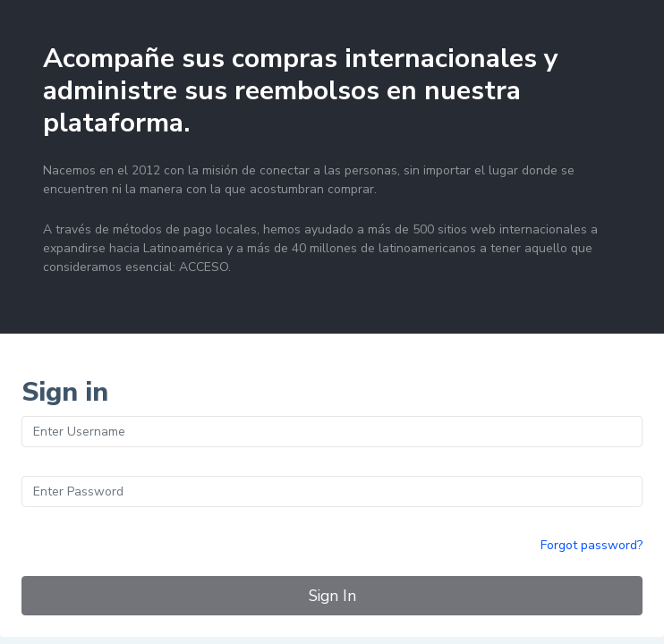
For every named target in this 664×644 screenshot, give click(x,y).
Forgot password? (592, 545)
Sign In (332, 596)
